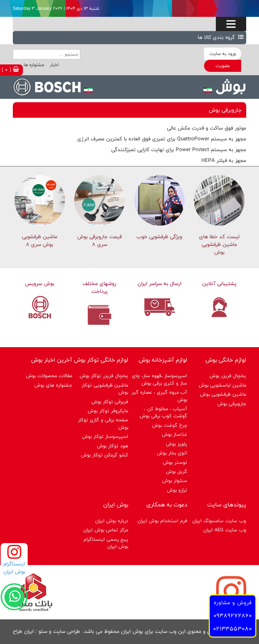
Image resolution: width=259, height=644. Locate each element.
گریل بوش (177, 471)
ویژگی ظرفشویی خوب (159, 237)
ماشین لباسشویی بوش (222, 385)
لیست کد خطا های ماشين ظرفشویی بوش (219, 244)
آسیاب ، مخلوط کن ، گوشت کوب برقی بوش (163, 412)
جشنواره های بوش (53, 385)
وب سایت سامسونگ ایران (219, 521)
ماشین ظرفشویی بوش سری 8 (40, 241)
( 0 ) (10, 70)
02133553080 (233, 629)
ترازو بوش (177, 490)
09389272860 (233, 615)
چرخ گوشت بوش (170, 425)
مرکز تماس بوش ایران (106, 530)
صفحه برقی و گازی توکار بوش (103, 423)
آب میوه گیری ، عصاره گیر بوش (159, 396)
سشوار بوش (175, 481)
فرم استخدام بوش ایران (162, 521)
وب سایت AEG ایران (225, 530)
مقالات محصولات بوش (49, 376)
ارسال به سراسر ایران (160, 284)
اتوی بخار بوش (172, 453)
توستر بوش (175, 462)
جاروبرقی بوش (232, 404)
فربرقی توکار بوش (110, 402)
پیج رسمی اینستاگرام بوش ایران (106, 543)
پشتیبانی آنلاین (219, 284)
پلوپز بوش (177, 444)
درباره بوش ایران (112, 521)
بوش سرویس (40, 284)
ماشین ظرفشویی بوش (223, 394)
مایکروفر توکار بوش (108, 411)
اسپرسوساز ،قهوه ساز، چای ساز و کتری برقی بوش (160, 379)
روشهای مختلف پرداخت (99, 287)
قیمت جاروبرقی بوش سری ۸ (99, 241)
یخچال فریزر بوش (228, 376)
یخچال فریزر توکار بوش (104, 376)
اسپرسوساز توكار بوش (105, 436)
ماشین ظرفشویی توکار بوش (105, 389)
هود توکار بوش (112, 446)
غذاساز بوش (175, 434)
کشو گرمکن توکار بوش (105, 455)
